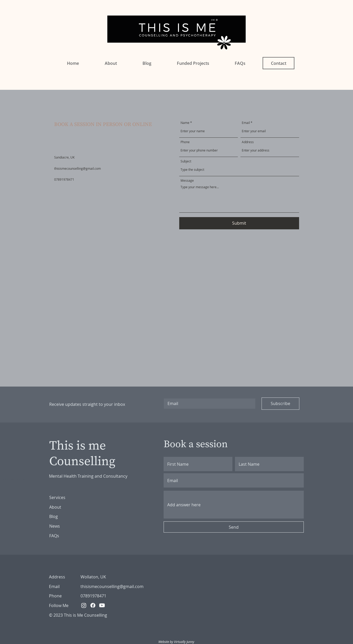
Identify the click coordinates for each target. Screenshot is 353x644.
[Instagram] (84, 605)
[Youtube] (102, 605)
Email (246, 123)
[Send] (234, 527)
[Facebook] (93, 605)
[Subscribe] (280, 404)
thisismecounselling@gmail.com (78, 168)
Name (185, 123)
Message (187, 180)
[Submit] (239, 223)
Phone (185, 142)
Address (248, 142)
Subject (186, 161)
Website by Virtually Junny (176, 642)
